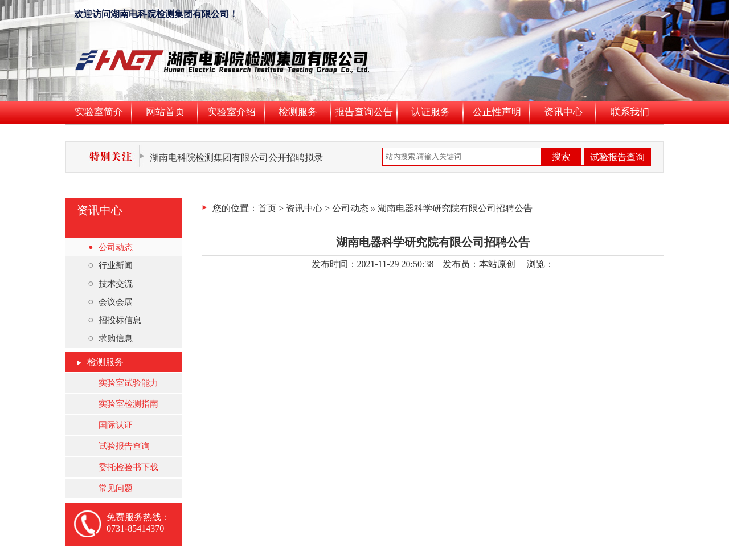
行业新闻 (110, 265)
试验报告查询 (617, 157)
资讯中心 (563, 112)
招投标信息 (115, 320)
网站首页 (165, 112)
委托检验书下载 (128, 467)
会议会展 (110, 302)
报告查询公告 (364, 112)
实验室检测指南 (128, 404)
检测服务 (298, 112)
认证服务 (431, 112)
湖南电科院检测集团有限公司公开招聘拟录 (236, 158)
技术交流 (110, 284)
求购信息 (110, 338)
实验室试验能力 (128, 383)
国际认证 (116, 425)
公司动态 (110, 247)
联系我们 (630, 112)
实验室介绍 (232, 112)
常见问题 (116, 488)
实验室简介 (99, 112)
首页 (267, 208)
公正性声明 (497, 112)
